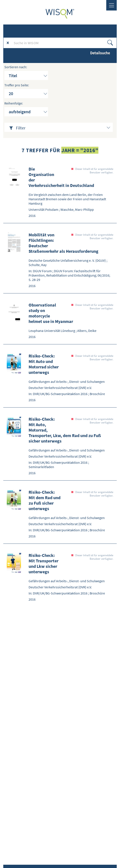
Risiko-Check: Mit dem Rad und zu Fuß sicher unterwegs (45, 500)
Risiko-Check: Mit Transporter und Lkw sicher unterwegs (44, 563)
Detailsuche (100, 53)
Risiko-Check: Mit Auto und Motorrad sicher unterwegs (44, 364)
